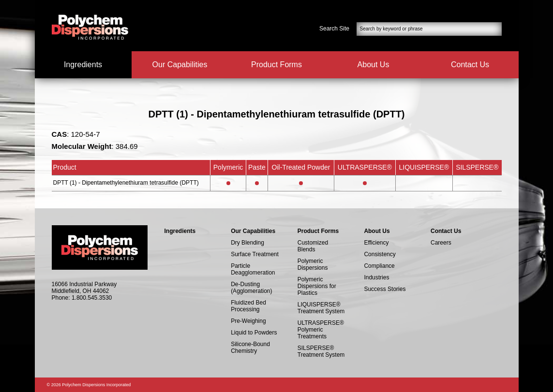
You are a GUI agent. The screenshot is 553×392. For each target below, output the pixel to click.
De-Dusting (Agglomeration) (251, 288)
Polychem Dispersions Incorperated (90, 27)
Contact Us (470, 65)
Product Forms (276, 65)
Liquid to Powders (254, 333)
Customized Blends (313, 246)
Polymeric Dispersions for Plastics (317, 286)
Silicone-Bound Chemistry (250, 348)
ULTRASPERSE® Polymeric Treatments (321, 330)
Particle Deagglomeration (253, 269)
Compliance (379, 266)
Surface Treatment (255, 254)
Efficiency (376, 243)
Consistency (380, 254)
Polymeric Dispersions (313, 264)
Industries (376, 277)
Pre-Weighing (248, 321)
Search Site (334, 29)
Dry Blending (247, 243)
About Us (374, 65)
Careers (441, 243)
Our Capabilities (180, 65)
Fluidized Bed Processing (248, 306)
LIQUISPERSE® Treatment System (321, 308)
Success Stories (385, 289)
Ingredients (83, 65)
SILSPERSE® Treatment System (321, 351)
